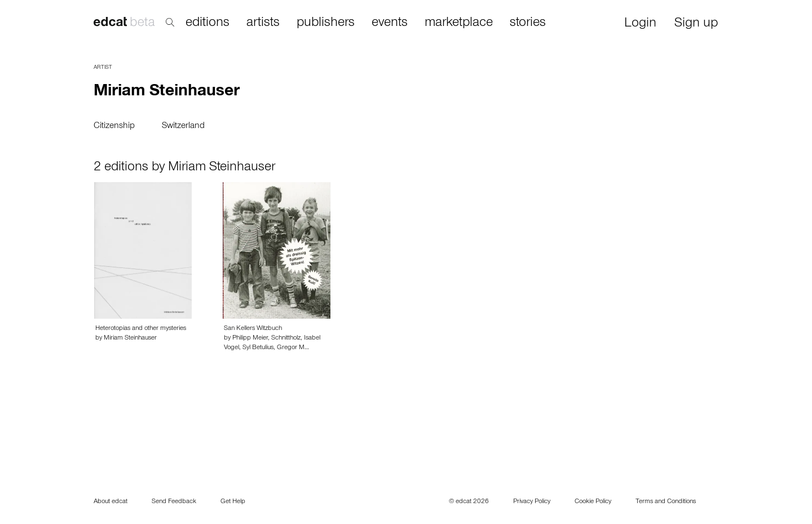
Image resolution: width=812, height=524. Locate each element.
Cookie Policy (593, 502)
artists (263, 23)
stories (528, 23)
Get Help (233, 502)
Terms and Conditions (666, 502)
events (390, 23)
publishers (326, 23)
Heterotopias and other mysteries (141, 329)
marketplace (459, 23)
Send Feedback (174, 502)
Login (640, 24)
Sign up (696, 24)
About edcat (111, 502)
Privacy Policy (532, 502)
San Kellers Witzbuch (253, 329)
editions (208, 23)
